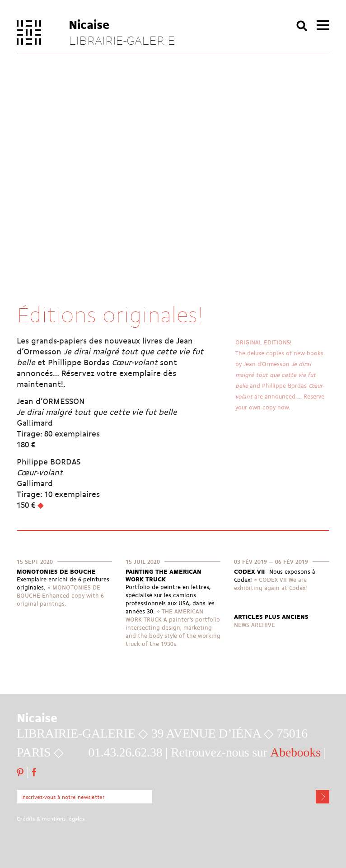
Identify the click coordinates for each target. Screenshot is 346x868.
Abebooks (295, 752)
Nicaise (89, 24)
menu (323, 25)
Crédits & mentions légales (51, 819)
